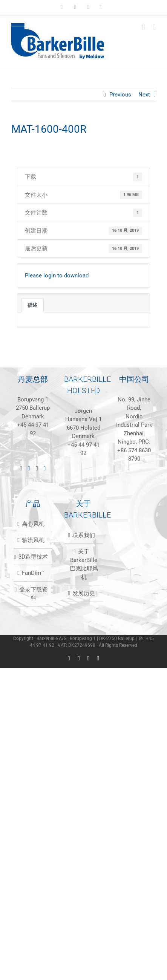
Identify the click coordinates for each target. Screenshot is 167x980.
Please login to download (57, 276)
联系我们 (84, 535)
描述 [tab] (32, 305)
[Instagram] (37, 469)
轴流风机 (33, 540)
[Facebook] (29, 469)
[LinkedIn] (21, 469)
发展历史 (84, 593)
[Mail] (45, 469)
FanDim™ (33, 573)
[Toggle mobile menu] (154, 27)
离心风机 (33, 524)
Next (144, 95)
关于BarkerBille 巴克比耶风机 (84, 564)
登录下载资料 (33, 594)
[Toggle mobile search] (143, 27)
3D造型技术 (33, 557)
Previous (120, 95)
